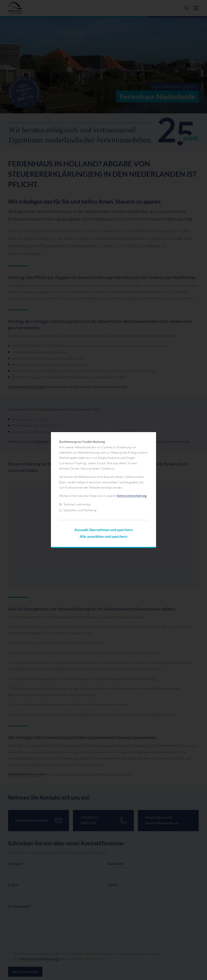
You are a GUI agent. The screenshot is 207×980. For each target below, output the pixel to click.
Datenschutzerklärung (132, 496)
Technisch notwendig (75, 504)
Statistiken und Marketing (78, 510)
